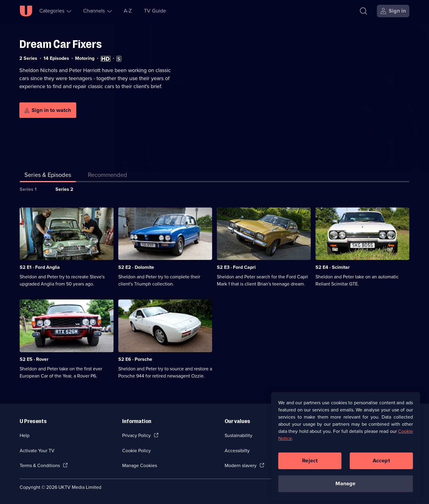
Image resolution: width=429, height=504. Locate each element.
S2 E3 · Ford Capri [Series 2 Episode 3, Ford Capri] (236, 267)
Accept (381, 464)
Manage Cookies (140, 465)
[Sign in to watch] (48, 110)
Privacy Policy (136, 435)
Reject (310, 464)
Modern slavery (241, 465)
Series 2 (64, 189)
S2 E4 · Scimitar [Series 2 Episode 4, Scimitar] (333, 267)
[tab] (108, 176)
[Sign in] (393, 11)
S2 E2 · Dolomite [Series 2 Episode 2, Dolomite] (136, 267)
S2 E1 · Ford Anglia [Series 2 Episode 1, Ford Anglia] (40, 267)
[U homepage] (26, 11)
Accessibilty (237, 451)
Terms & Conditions (40, 465)
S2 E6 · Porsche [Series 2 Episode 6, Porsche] (135, 359)
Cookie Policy (136, 451)
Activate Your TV (37, 451)
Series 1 (28, 189)
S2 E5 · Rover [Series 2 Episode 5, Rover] (34, 359)
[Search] (365, 11)
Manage (345, 487)
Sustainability (238, 435)
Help (25, 435)
